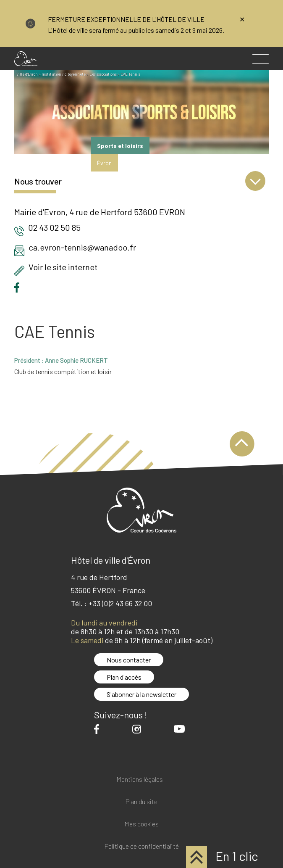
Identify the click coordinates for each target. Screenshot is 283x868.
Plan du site (141, 802)
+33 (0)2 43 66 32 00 (120, 603)
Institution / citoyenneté (64, 74)
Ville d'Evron (27, 74)
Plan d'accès (124, 677)
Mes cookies (141, 824)
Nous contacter (129, 660)
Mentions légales (140, 780)
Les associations (103, 74)
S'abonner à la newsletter (141, 694)
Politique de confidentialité (142, 846)
